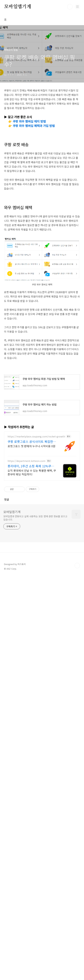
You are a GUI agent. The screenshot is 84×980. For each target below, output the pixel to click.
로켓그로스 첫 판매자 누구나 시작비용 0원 (31, 849)
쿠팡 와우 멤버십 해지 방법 (29, 121)
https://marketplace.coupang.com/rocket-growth (36, 840)
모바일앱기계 (18, 7)
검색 (70, 7)
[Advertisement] (42, 156)
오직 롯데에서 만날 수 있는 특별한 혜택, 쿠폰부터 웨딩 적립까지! (32, 876)
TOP (77, 969)
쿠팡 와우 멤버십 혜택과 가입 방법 (34, 126)
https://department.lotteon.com (26, 864)
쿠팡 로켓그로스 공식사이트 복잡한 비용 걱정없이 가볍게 (30, 845)
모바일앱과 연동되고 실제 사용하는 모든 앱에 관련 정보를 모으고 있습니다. (35, 921)
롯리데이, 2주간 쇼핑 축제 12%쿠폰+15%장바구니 (31, 869)
